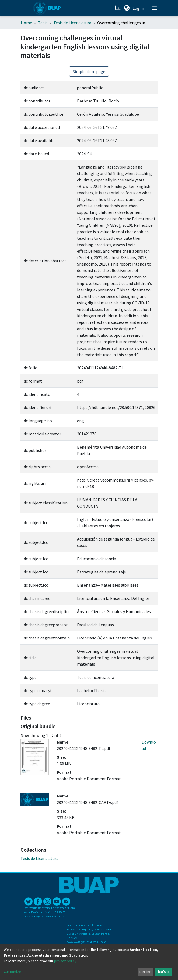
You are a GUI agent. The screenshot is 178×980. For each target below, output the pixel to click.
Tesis (43, 23)
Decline (145, 972)
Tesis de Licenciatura (72, 23)
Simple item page (89, 71)
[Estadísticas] (119, 8)
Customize (12, 972)
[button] (127, 8)
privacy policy (65, 961)
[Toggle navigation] (155, 8)
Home (26, 23)
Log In (139, 8)
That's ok (163, 972)
